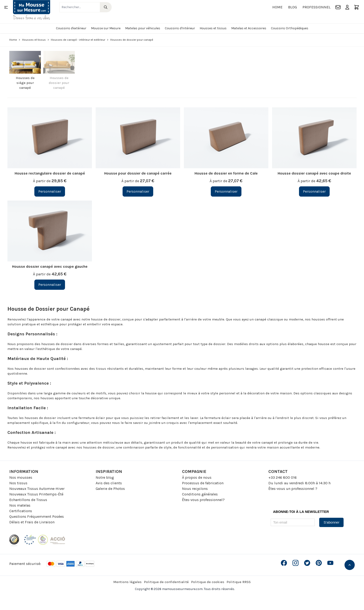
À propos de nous (197, 477)
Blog (292, 7)
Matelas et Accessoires (249, 28)
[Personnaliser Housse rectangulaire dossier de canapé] (50, 191)
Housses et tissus (213, 28)
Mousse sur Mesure (106, 28)
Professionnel (317, 7)
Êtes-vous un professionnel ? (293, 489)
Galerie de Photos (110, 489)
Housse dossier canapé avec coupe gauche (50, 266)
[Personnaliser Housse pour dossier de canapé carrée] (138, 191)
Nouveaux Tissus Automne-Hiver (37, 489)
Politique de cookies (208, 582)
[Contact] (338, 7)
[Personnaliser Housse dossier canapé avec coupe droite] (314, 191)
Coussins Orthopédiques (290, 28)
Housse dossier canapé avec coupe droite (314, 173)
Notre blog (105, 477)
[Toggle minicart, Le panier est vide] (357, 7)
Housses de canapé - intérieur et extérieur (78, 40)
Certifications (21, 511)
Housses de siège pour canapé (25, 83)
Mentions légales (127, 582)
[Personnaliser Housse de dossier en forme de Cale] (226, 191)
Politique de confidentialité (166, 582)
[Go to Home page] (32, 10)
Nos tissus (18, 483)
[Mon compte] (347, 7)
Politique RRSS (239, 582)
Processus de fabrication (203, 483)
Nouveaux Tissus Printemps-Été (36, 494)
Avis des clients (109, 483)
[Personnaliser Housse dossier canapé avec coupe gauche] (50, 285)
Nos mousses (21, 477)
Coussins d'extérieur (71, 28)
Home (277, 7)
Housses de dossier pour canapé (59, 83)
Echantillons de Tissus (28, 500)
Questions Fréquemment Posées (37, 516)
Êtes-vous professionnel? (203, 500)
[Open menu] (6, 7)
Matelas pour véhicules (143, 28)
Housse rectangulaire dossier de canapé (50, 173)
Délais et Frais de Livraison (32, 522)
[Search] (106, 7)
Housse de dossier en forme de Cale (226, 173)
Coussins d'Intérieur (180, 28)
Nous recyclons (195, 489)
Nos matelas (20, 505)
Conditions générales (200, 494)
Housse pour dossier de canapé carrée (138, 173)
